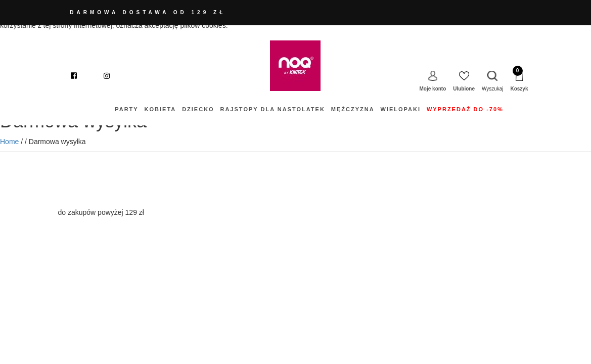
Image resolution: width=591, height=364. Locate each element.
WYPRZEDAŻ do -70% (465, 109)
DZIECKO (198, 109)
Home (9, 142)
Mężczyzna (353, 109)
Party (126, 109)
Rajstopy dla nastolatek (273, 109)
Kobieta (161, 109)
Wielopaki (400, 109)
